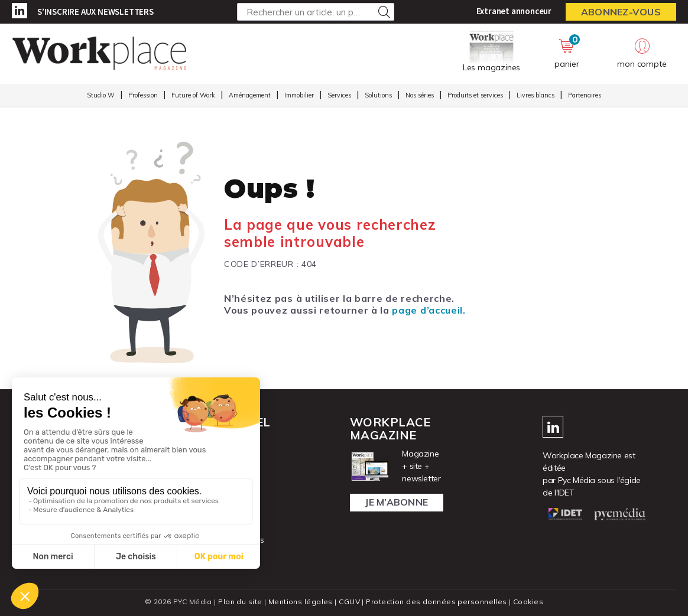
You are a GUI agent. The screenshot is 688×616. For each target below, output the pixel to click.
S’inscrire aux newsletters (95, 12)
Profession (143, 95)
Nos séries (420, 95)
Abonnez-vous (621, 12)
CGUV (349, 602)
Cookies (528, 602)
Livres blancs (536, 95)
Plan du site (240, 602)
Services (339, 95)
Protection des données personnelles (436, 602)
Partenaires (585, 95)
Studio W (101, 95)
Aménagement (250, 95)
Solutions (378, 95)
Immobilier (299, 95)
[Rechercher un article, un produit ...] (316, 12)
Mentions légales (301, 602)
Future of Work (193, 95)
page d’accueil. (429, 310)
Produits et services (475, 95)
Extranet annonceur (514, 11)
